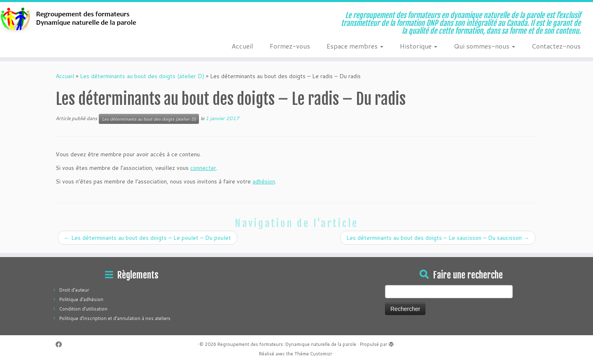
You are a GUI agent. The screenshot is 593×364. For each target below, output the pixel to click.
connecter (203, 168)
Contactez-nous (556, 46)
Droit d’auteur (74, 290)
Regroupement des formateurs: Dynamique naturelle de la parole (287, 344)
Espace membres (355, 46)
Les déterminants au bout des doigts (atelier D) (142, 76)
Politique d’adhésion (81, 299)
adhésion (264, 181)
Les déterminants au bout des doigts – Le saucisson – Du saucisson (438, 238)
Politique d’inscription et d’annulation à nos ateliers (115, 318)
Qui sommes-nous (484, 46)
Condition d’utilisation (83, 309)
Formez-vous (290, 46)
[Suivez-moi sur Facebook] (61, 344)
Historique (419, 46)
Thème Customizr (313, 354)
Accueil (242, 46)
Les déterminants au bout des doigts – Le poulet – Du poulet (147, 238)
